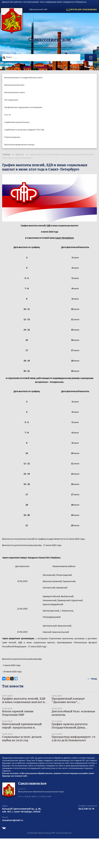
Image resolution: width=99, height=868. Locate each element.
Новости (20, 154)
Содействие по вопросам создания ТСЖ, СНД (24, 130)
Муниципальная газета (14, 92)
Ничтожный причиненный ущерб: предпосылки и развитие (22, 728)
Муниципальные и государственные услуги (23, 78)
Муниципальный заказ (14, 85)
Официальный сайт (38, 9)
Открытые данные (12, 137)
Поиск (9, 57)
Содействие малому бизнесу (17, 122)
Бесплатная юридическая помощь (19, 145)
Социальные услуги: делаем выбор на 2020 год (22, 739)
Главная (6, 154)
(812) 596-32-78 (86, 809)
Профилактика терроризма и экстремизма (23, 107)
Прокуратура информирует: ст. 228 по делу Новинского (74, 739)
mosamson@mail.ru (13, 820)
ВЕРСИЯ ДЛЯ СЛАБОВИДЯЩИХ (84, 10)
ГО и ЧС (8, 115)
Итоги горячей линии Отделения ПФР (18, 713)
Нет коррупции (11, 100)
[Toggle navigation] (91, 58)
